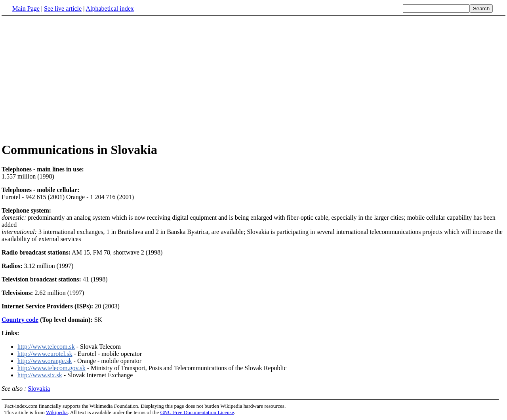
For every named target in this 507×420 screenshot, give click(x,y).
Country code (20, 320)
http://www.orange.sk (45, 361)
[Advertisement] (68, 79)
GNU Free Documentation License (197, 412)
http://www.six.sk (40, 375)
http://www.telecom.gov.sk (51, 368)
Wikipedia (57, 412)
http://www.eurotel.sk (45, 354)
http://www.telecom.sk (46, 347)
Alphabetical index (110, 9)
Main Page (26, 9)
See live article (63, 9)
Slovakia (39, 389)
